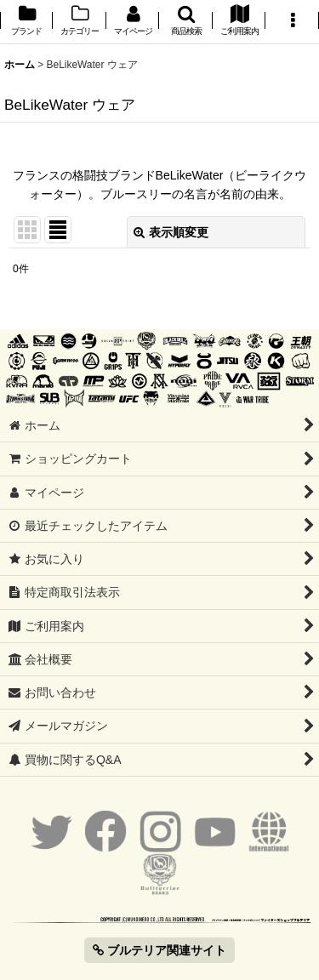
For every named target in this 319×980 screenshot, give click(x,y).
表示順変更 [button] (171, 232)
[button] (185, 22)
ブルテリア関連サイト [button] (159, 950)
